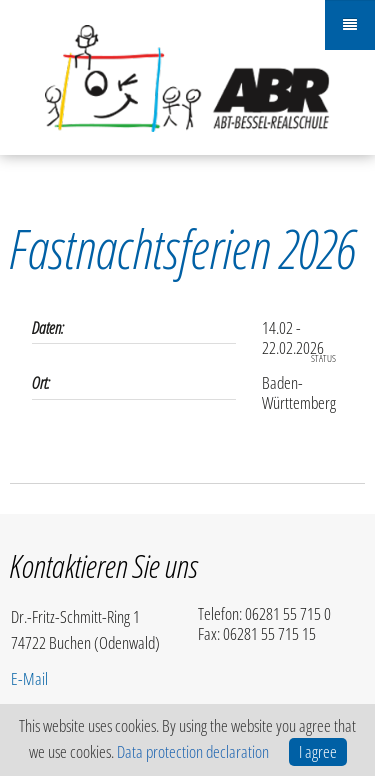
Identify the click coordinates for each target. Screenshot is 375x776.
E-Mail (29, 678)
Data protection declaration (193, 751)
